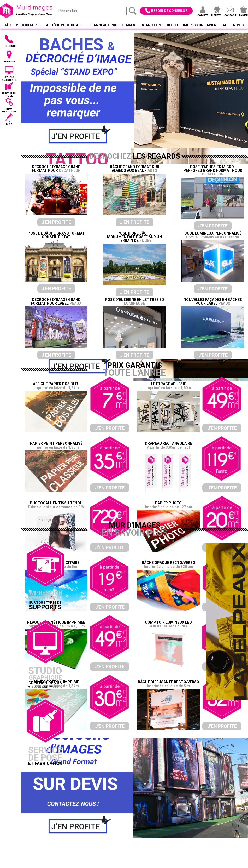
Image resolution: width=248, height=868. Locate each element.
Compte (203, 15)
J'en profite (56, 222)
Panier (243, 15)
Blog (9, 124)
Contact (230, 15)
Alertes (216, 15)
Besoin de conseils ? (169, 11)
